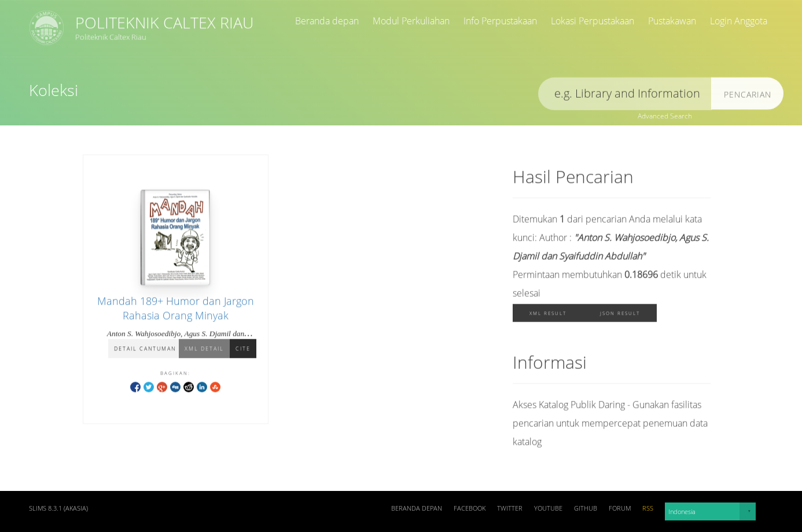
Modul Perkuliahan (411, 21)
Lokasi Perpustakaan (593, 21)
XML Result (548, 315)
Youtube (548, 508)
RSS (648, 508)
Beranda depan (327, 21)
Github (586, 508)
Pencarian (748, 96)
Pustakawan (672, 21)
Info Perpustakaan (500, 21)
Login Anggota (739, 21)
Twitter (510, 508)
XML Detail (204, 350)
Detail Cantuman (145, 350)
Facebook (470, 508)
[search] (625, 96)
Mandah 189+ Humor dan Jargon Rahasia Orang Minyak (176, 309)
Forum (620, 508)
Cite (243, 350)
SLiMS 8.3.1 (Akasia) (58, 508)
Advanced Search (665, 116)
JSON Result (620, 315)
